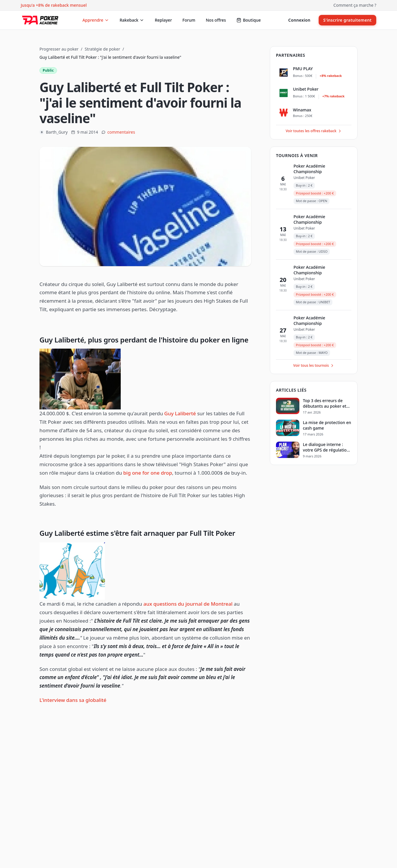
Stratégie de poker (102, 49)
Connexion (299, 20)
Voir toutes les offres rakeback (314, 131)
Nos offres (216, 20)
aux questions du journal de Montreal (188, 604)
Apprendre (96, 20)
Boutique (249, 20)
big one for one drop (148, 473)
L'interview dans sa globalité (73, 700)
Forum (189, 20)
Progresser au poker (59, 49)
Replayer (163, 20)
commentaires (121, 132)
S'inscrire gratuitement (347, 20)
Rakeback (132, 20)
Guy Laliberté (180, 413)
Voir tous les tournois (314, 365)
